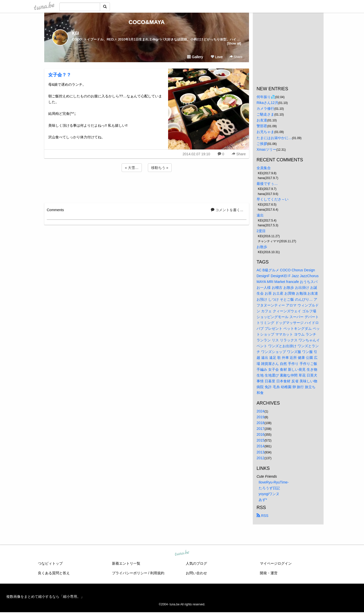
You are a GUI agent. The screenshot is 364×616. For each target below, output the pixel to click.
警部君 (262, 126)
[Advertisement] (147, 187)
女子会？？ (60, 75)
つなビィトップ (50, 563)
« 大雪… (132, 168)
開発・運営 (269, 573)
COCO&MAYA (147, 22)
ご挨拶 (262, 144)
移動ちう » (160, 168)
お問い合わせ (196, 573)
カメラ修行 (265, 108)
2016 (260, 434)
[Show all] (234, 43)
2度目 (261, 231)
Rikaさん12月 (267, 103)
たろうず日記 (269, 488)
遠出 (260, 215)
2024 (260, 411)
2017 (260, 429)
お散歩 (262, 247)
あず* (263, 500)
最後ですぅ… (267, 184)
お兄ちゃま (265, 132)
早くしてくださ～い (272, 199)
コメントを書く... (227, 210)
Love (217, 57)
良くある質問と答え (54, 573)
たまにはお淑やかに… (274, 138)
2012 (260, 458)
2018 (260, 423)
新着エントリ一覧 (126, 563)
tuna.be (182, 553)
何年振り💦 (266, 97)
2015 (260, 440)
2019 (260, 417)
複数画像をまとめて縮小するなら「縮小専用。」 (45, 597)
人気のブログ (196, 563)
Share (236, 57)
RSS (263, 516)
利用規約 (157, 573)
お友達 (262, 120)
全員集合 (264, 168)
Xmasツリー (266, 149)
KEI (75, 33)
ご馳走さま (265, 114)
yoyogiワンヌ (269, 494)
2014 (260, 446)
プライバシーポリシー (130, 573)
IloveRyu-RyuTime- (274, 482)
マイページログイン (276, 563)
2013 (260, 452)
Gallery (195, 57)
